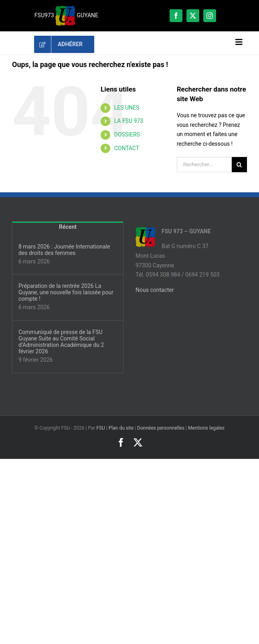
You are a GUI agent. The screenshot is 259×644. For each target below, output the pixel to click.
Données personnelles (161, 428)
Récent (68, 227)
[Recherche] (239, 165)
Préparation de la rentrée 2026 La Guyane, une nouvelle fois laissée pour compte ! (66, 292)
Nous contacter (155, 290)
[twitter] (193, 16)
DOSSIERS (127, 135)
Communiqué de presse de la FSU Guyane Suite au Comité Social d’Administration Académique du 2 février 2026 (61, 342)
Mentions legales (206, 428)
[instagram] (210, 16)
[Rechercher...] (204, 165)
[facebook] (176, 16)
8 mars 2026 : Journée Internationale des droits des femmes (64, 250)
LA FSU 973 (129, 121)
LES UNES (127, 108)
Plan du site (121, 428)
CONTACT (127, 148)
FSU (101, 428)
